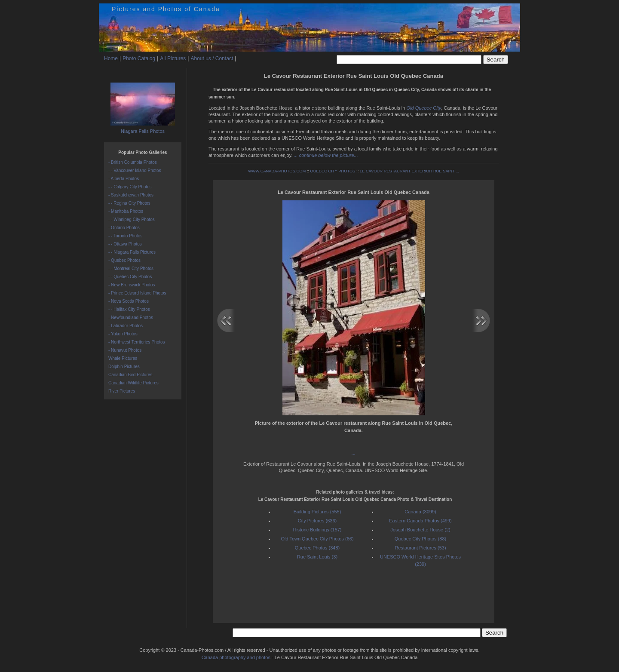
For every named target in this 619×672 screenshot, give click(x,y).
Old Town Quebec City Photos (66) (317, 539)
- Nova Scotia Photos (129, 301)
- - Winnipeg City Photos (132, 219)
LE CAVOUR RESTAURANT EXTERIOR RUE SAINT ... (409, 171)
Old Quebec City (424, 108)
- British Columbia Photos (133, 162)
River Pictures (122, 391)
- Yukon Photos (123, 334)
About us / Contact (212, 58)
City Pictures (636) (317, 521)
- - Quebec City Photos (130, 277)
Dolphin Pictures (124, 367)
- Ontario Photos (124, 228)
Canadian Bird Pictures (130, 375)
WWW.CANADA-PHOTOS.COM (277, 171)
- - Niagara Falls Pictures (132, 252)
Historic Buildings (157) (317, 530)
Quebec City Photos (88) (420, 539)
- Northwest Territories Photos (137, 342)
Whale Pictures (123, 358)
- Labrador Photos (126, 326)
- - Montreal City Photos (131, 268)
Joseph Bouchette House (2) (420, 530)
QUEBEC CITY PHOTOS (333, 171)
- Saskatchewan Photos (131, 195)
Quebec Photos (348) (317, 548)
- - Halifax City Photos (129, 309)
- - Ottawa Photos (125, 244)
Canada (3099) (420, 512)
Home (111, 58)
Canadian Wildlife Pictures (133, 383)
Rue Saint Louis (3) (317, 557)
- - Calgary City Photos (130, 187)
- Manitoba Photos (126, 211)
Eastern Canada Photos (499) (420, 521)
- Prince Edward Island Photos (137, 293)
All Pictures (173, 58)
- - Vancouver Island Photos (135, 170)
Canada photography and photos (236, 657)
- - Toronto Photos (125, 236)
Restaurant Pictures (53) (420, 548)
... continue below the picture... (326, 155)
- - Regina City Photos (129, 203)
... (354, 453)
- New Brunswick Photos (132, 285)
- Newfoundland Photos (131, 318)
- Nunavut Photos (125, 350)
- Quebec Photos (124, 260)
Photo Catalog (139, 58)
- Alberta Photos (124, 179)
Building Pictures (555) (317, 512)
